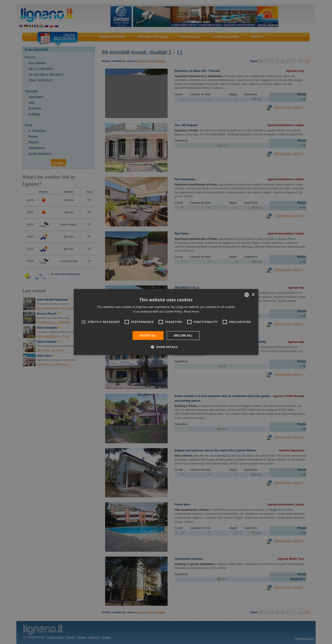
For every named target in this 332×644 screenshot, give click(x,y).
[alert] (166, 322)
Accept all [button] (148, 335)
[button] (166, 347)
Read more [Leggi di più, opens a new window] (192, 312)
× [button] (253, 294)
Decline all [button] (183, 335)
